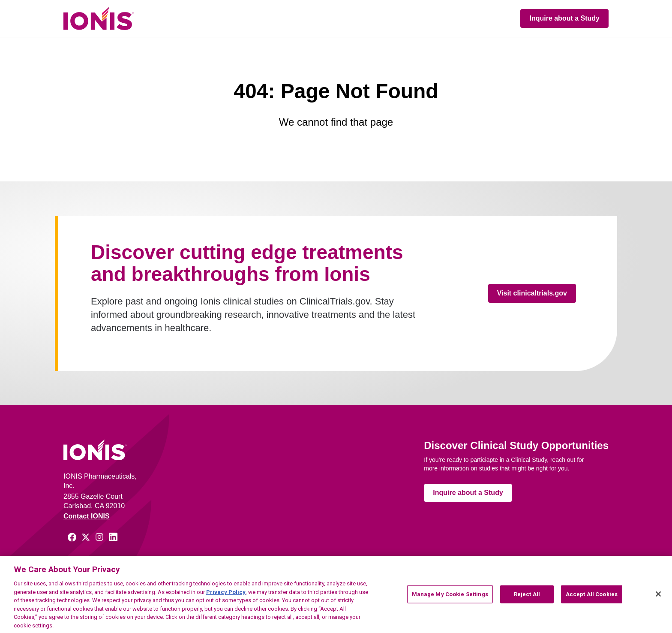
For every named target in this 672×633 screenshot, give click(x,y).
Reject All (527, 600)
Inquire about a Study (564, 18)
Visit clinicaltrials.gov (532, 293)
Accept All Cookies (592, 600)
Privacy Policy (226, 598)
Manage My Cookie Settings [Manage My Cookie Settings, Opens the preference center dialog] (450, 600)
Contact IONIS (87, 516)
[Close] (658, 600)
